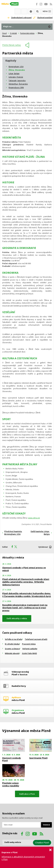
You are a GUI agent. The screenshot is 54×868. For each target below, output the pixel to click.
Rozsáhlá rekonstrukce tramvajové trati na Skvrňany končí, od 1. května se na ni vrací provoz (25, 608)
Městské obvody (12, 653)
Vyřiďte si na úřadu (14, 639)
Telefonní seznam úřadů (36, 639)
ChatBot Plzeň (42, 843)
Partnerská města (27, 33)
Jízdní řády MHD (29, 653)
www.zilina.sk (34, 518)
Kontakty (24, 11)
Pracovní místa (29, 644)
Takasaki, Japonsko (17, 80)
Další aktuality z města (17, 618)
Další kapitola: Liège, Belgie (40, 533)
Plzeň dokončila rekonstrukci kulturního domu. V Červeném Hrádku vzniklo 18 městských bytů (27, 595)
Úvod (4, 33)
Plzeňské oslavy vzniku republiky (11, 784)
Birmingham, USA (16, 67)
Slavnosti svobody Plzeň (12, 759)
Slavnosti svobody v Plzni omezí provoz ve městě (24, 569)
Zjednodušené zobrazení (21, 18)
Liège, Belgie (14, 74)
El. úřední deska (12, 644)
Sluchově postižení (45, 18)
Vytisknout (43, 547)
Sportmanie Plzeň (38, 758)
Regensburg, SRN (16, 87)
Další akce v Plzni (27, 794)
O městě (13, 33)
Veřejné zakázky (30, 649)
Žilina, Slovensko (17, 70)
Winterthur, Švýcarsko (18, 84)
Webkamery (18, 11)
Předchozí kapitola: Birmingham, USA (13, 533)
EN (31, 11)
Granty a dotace (12, 649)
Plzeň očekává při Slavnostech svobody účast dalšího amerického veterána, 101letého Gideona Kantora (26, 582)
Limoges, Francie (16, 77)
